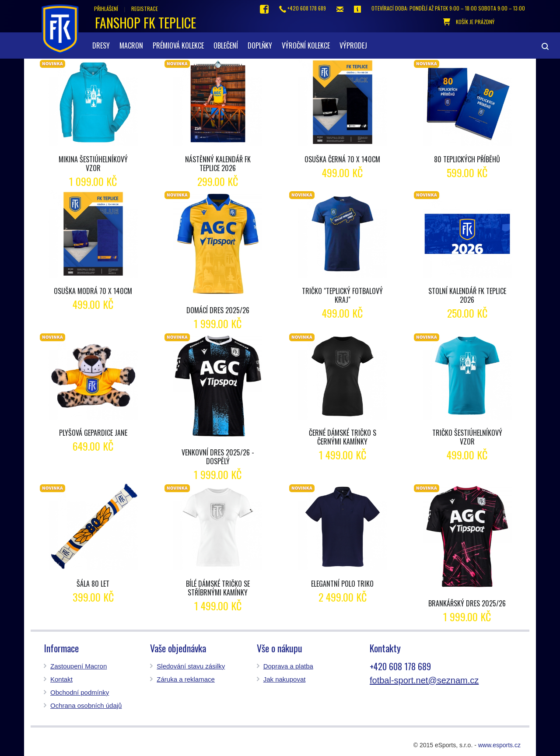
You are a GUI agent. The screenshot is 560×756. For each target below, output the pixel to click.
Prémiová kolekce (178, 45)
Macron (131, 45)
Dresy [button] (101, 45)
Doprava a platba (288, 666)
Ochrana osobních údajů (86, 705)
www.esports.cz (499, 745)
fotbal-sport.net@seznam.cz (424, 680)
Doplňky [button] (260, 45)
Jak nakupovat (285, 679)
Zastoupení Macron (79, 666)
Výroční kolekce (306, 45)
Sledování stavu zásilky (191, 666)
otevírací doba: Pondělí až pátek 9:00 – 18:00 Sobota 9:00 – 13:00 (448, 8)
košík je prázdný (469, 22)
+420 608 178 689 (303, 9)
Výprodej (353, 45)
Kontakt (61, 679)
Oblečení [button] (226, 45)
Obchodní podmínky (80, 692)
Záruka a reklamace (186, 679)
